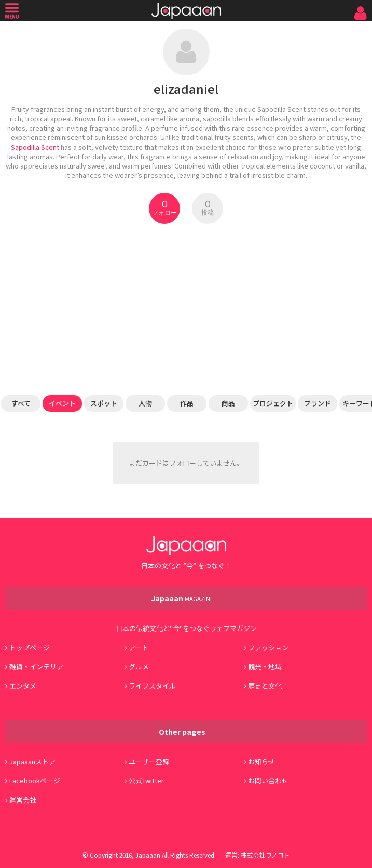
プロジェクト (273, 403)
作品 (187, 403)
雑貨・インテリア (36, 667)
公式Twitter (146, 781)
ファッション (268, 647)
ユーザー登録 (149, 761)
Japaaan (186, 11)
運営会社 (23, 800)
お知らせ (261, 761)
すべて (21, 403)
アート (139, 647)
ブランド (318, 403)
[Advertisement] (186, 310)
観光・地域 (265, 667)
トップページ (30, 647)
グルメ (139, 667)
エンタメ (23, 686)
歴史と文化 (265, 686)
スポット (104, 403)
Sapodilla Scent (35, 147)
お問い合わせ (268, 781)
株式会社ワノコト (265, 855)
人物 (145, 403)
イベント (62, 403)
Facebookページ (35, 781)
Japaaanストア (32, 761)
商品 (228, 403)
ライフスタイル (152, 686)
